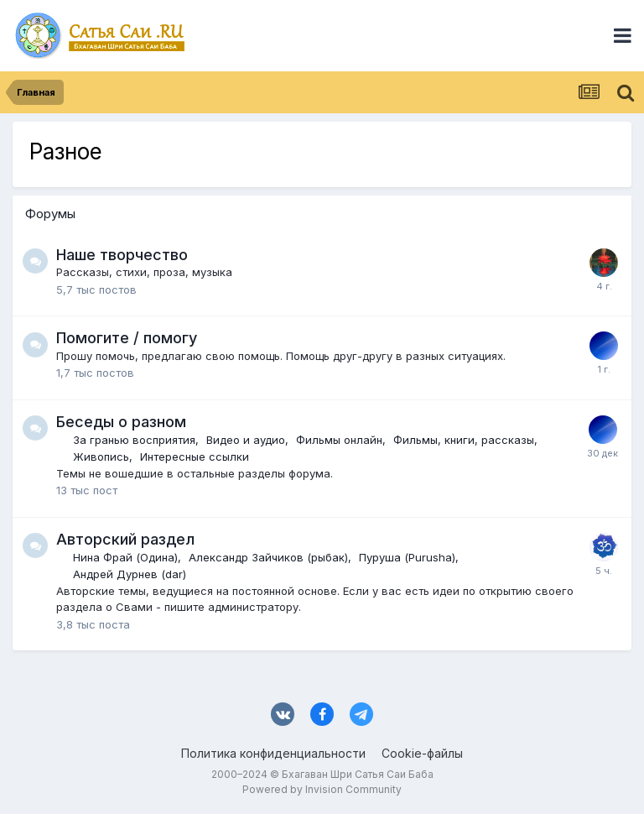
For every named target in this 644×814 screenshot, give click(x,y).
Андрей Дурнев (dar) (130, 574)
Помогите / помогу (127, 338)
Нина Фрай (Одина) (125, 557)
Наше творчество (122, 255)
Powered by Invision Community (322, 789)
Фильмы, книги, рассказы (464, 440)
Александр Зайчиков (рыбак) (268, 557)
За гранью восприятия (134, 440)
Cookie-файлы (422, 753)
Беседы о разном (121, 422)
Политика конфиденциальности (273, 753)
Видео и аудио (246, 440)
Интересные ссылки (195, 457)
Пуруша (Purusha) (407, 557)
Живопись (101, 457)
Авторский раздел (125, 539)
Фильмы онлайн (339, 440)
